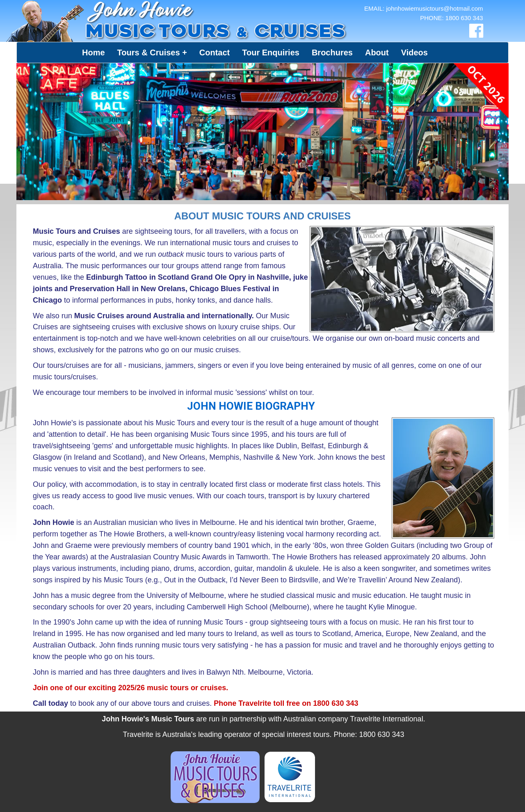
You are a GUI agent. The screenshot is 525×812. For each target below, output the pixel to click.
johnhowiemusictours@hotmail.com (434, 8)
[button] (152, 52)
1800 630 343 (464, 18)
